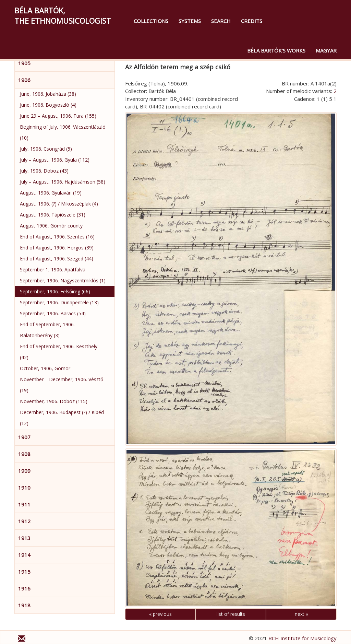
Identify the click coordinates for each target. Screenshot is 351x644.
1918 (24, 605)
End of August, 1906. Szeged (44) (57, 259)
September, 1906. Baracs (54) (53, 313)
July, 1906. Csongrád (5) (46, 149)
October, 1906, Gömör (45, 368)
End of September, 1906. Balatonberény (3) (47, 330)
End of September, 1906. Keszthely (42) (59, 352)
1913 (24, 538)
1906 (24, 80)
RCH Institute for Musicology (302, 638)
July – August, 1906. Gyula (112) (55, 160)
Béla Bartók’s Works (276, 50)
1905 (24, 63)
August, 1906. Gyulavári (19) (51, 193)
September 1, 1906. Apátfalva (53, 270)
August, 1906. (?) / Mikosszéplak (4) (59, 204)
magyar (326, 50)
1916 (24, 588)
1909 (24, 471)
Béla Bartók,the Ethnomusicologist (63, 15)
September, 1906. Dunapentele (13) (59, 302)
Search (221, 21)
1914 (24, 555)
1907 (24, 437)
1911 (24, 504)
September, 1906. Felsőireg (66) (55, 291)
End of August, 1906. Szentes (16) (57, 237)
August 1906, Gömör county (51, 226)
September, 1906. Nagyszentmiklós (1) (63, 280)
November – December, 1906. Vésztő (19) (62, 385)
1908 (24, 454)
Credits (252, 21)
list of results (231, 614)
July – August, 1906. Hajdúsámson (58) (63, 182)
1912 (24, 521)
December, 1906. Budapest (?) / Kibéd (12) (62, 418)
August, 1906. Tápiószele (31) (53, 215)
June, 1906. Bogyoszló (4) (48, 105)
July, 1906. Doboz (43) (44, 171)
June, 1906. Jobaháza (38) (48, 94)
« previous (160, 614)
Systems (190, 21)
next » (301, 614)
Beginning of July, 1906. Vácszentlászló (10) (63, 132)
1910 (24, 488)
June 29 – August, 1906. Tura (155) (58, 116)
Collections (151, 21)
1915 (24, 572)
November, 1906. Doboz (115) (54, 401)
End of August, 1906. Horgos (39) (57, 248)
